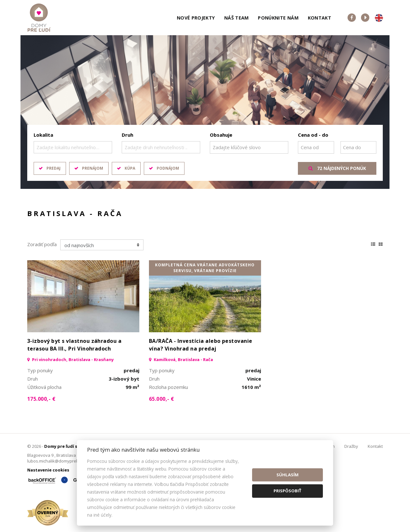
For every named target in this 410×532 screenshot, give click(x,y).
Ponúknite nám (278, 18)
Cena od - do (313, 135)
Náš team (237, 18)
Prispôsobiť (287, 491)
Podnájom (168, 168)
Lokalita (43, 135)
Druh (127, 135)
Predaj (53, 168)
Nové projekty (196, 18)
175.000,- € (41, 399)
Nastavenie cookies (48, 470)
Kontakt (320, 18)
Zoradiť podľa (42, 244)
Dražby (351, 446)
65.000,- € (162, 399)
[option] (205, 112)
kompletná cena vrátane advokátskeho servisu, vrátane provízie (205, 268)
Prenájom (93, 168)
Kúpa (130, 168)
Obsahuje (221, 135)
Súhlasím (287, 475)
